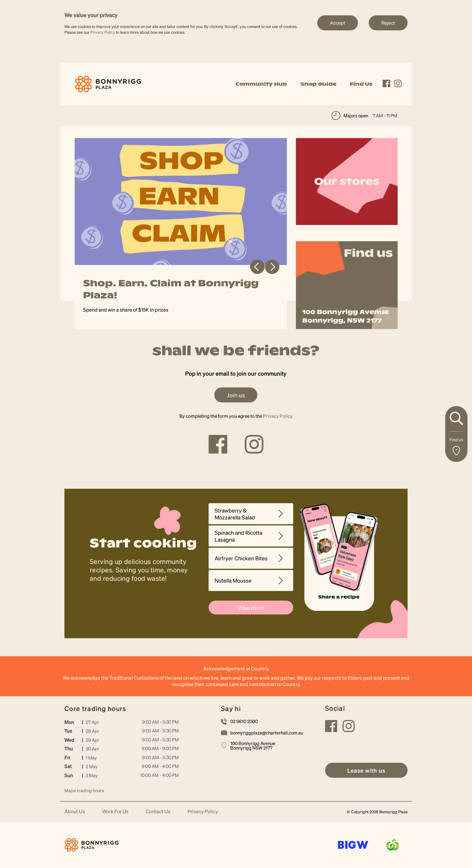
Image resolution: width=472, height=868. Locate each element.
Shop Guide (318, 84)
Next (272, 267)
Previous (257, 267)
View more (251, 608)
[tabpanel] (181, 234)
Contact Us (158, 812)
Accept (338, 23)
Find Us (361, 84)
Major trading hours (84, 790)
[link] (108, 83)
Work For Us (115, 812)
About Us (75, 812)
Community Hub (261, 84)
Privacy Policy (103, 32)
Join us (236, 395)
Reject (388, 23)
